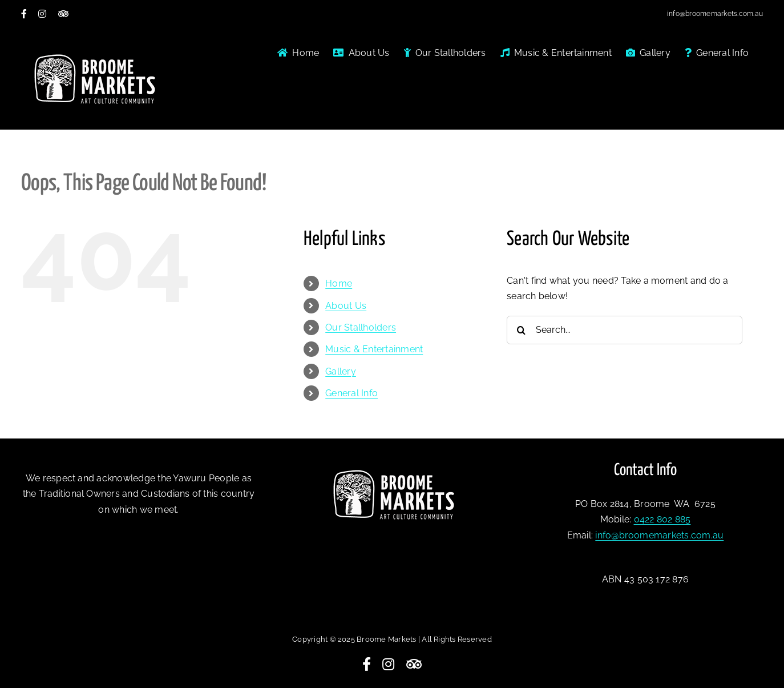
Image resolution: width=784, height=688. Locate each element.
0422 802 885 (662, 519)
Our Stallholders (361, 327)
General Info (351, 393)
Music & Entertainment (374, 349)
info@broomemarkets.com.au (715, 14)
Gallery (341, 371)
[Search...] (625, 330)
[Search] (521, 330)
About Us (346, 306)
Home (339, 283)
